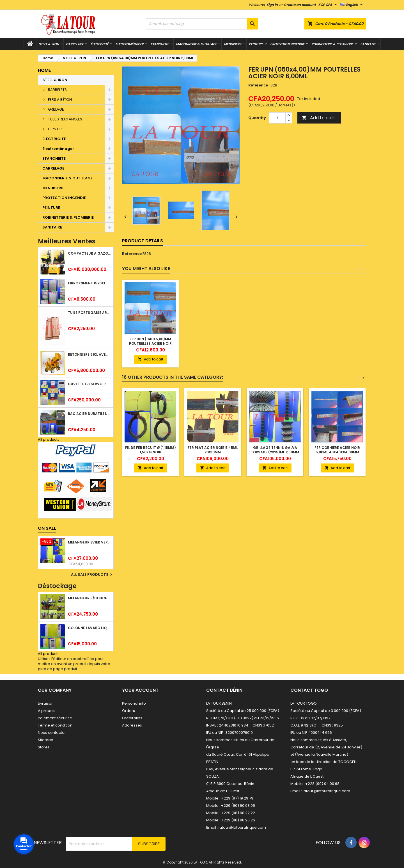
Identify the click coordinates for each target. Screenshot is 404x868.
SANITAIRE (368, 44)
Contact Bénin (224, 690)
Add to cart (318, 118)
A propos (46, 711)
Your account (140, 690)
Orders (128, 711)
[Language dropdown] (352, 5)
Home (44, 70)
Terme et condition (55, 725)
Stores (44, 747)
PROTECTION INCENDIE (287, 44)
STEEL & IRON (49, 44)
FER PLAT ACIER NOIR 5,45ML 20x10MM (213, 450)
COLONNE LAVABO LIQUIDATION (89, 628)
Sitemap (46, 740)
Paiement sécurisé (55, 718)
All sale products (92, 575)
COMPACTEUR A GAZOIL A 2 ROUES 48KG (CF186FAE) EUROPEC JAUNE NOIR (89, 253)
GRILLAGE (56, 109)
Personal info (134, 703)
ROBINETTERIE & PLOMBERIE (332, 44)
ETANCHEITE (160, 44)
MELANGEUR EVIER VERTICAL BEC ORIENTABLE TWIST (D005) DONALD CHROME (89, 542)
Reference (258, 85)
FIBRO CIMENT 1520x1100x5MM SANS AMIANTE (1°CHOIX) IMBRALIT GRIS (89, 283)
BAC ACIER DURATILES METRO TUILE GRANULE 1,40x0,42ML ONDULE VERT (89, 414)
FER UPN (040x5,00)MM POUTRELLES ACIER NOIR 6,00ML (275, 343)
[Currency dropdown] (328, 5)
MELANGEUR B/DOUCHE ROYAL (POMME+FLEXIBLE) (89, 598)
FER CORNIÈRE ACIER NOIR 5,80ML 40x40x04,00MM (337, 450)
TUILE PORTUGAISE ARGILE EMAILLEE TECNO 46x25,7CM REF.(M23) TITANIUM (89, 313)
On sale (47, 528)
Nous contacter (52, 733)
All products (49, 439)
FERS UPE (56, 129)
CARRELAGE (75, 44)
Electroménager (130, 44)
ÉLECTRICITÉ (100, 44)
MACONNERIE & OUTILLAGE (196, 44)
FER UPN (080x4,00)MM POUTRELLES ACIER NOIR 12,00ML (150, 343)
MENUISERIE (233, 44)
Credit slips (132, 718)
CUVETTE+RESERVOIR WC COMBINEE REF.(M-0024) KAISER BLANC (89, 384)
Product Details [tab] (143, 241)
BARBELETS (57, 90)
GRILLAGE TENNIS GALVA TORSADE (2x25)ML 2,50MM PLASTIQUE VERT (275, 452)
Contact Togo (309, 690)
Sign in (272, 5)
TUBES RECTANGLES (65, 119)
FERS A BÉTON (60, 100)
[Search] (202, 24)
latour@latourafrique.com (326, 791)
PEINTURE (256, 44)
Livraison (46, 703)
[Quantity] (277, 118)
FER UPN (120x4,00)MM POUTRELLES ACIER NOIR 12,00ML (213, 343)
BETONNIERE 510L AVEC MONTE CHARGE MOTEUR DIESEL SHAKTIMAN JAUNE (89, 354)
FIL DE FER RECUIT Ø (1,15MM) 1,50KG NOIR (151, 450)
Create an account (300, 5)
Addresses (132, 725)
